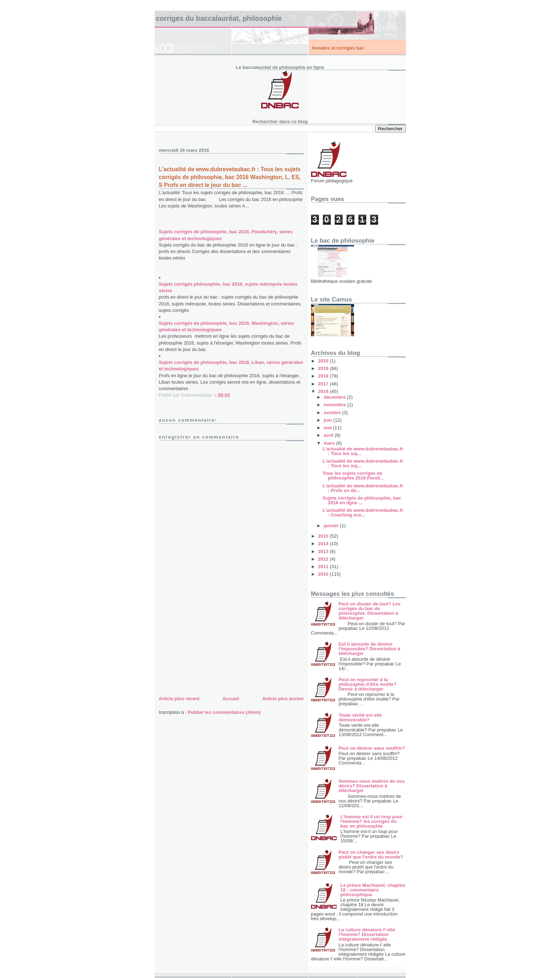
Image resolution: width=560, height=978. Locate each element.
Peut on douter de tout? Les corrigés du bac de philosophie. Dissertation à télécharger (370, 611)
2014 (324, 544)
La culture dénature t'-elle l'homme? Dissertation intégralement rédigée (367, 934)
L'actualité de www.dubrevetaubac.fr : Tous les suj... (363, 451)
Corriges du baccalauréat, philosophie (219, 18)
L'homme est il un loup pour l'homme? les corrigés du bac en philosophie (372, 821)
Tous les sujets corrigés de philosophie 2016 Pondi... (353, 476)
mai (328, 428)
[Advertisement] (213, 644)
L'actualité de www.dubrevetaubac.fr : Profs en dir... (363, 488)
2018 (324, 376)
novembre (335, 405)
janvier (332, 526)
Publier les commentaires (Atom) (224, 712)
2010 (324, 574)
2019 (324, 368)
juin (328, 420)
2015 (324, 536)
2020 (324, 361)
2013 (324, 551)
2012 (324, 559)
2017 (324, 384)
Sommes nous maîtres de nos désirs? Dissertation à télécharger (372, 786)
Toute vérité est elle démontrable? (360, 717)
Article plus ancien (283, 699)
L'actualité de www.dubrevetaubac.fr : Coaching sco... (363, 513)
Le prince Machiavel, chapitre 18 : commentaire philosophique (373, 890)
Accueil (231, 699)
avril (329, 435)
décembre (335, 397)
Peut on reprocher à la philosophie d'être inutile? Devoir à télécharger (368, 684)
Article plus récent (179, 699)
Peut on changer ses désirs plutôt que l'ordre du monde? (371, 855)
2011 (324, 567)
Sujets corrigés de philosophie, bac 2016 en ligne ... (362, 500)
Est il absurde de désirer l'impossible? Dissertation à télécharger (370, 649)
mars (330, 443)
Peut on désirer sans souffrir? (372, 748)
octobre (333, 413)
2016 (324, 391)
